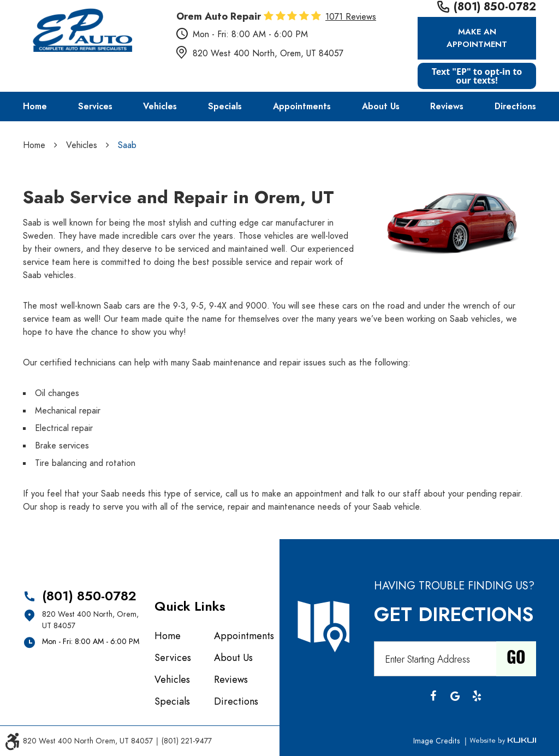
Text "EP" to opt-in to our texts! (477, 76)
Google (455, 696)
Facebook (433, 696)
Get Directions (454, 615)
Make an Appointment (477, 38)
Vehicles (160, 107)
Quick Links (190, 606)
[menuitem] (35, 107)
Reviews (447, 107)
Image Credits (438, 741)
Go (516, 659)
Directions (515, 107)
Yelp (477, 696)
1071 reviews (351, 17)
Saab (127, 145)
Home (35, 107)
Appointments (302, 107)
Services (95, 107)
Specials (225, 107)
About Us (381, 107)
